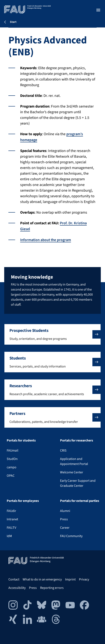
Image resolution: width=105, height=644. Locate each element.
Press (64, 519)
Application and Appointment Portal (74, 461)
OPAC (11, 476)
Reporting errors (52, 588)
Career (65, 528)
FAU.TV (11, 528)
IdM (9, 536)
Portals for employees (23, 501)
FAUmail (12, 451)
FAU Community (71, 536)
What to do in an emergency (42, 579)
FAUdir (11, 511)
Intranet (12, 519)
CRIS (63, 451)
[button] (52, 334)
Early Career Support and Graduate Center (78, 483)
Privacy (84, 579)
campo (12, 467)
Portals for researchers (77, 440)
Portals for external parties (80, 501)
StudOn (12, 459)
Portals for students (21, 440)
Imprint (70, 579)
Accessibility (17, 588)
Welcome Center (72, 472)
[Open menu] (98, 10)
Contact (14, 579)
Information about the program (46, 239)
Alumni (65, 511)
